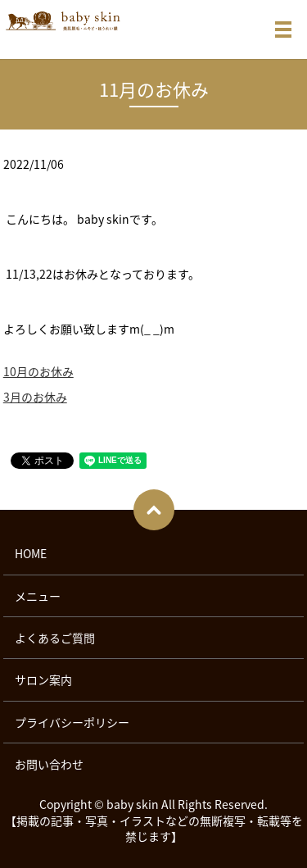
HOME (31, 553)
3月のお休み (35, 397)
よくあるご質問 (55, 638)
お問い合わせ (49, 764)
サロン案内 (43, 679)
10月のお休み (38, 371)
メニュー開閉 (283, 30)
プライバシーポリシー (72, 722)
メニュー (38, 596)
